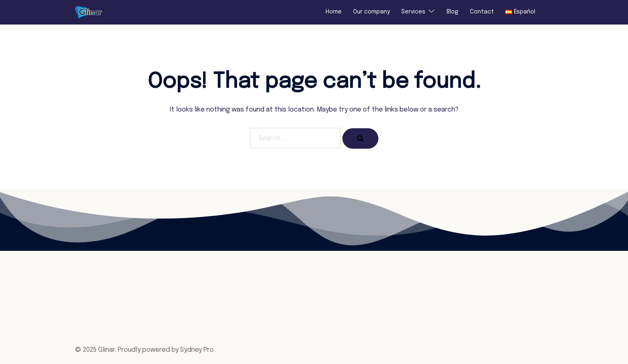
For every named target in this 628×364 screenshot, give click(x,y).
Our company (371, 12)
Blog (453, 12)
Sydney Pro (197, 350)
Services (413, 12)
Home (334, 12)
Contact (482, 12)
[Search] (360, 138)
